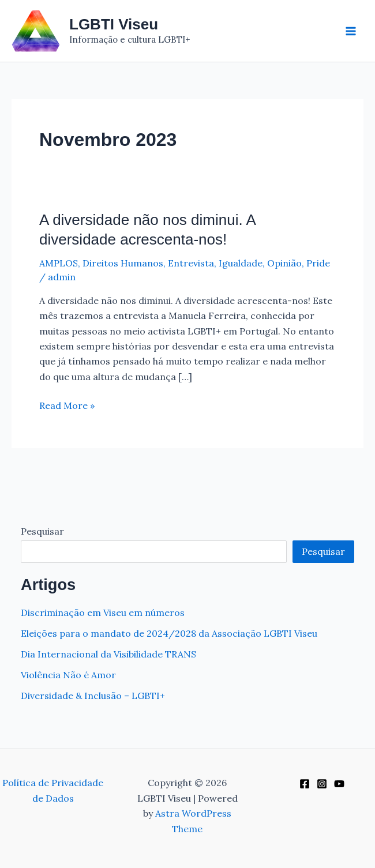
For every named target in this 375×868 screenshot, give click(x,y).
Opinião (284, 263)
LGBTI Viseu (114, 24)
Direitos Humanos (123, 263)
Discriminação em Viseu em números (103, 613)
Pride (318, 263)
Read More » (67, 405)
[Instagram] (322, 784)
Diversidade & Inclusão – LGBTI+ (93, 696)
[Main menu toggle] (351, 31)
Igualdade (241, 263)
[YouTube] (339, 784)
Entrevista (191, 263)
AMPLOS (59, 263)
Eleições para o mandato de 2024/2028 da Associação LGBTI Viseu (169, 633)
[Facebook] (305, 784)
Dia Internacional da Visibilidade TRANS (108, 654)
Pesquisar (42, 531)
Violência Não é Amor (68, 675)
